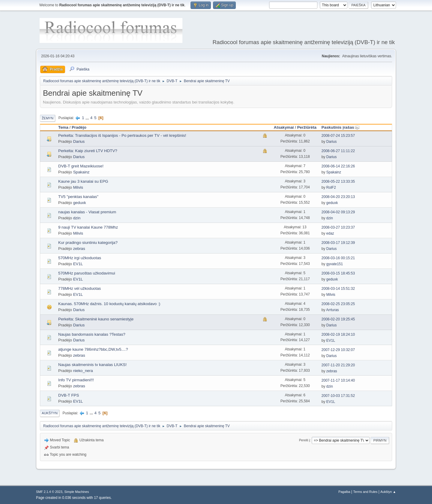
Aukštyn (50, 413)
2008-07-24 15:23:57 (338, 136)
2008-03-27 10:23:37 (338, 227)
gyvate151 (335, 264)
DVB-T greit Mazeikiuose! (81, 166)
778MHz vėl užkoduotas (79, 288)
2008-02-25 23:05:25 (338, 304)
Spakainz (81, 172)
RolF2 (331, 187)
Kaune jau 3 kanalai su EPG (83, 181)
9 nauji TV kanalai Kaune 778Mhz (88, 227)
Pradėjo (79, 127)
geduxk (80, 203)
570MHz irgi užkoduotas (80, 258)
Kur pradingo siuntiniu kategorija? (88, 243)
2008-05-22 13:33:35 (338, 181)
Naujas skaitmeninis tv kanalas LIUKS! (92, 365)
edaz (330, 233)
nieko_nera (83, 371)
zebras (79, 249)
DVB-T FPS (69, 395)
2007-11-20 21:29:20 (338, 365)
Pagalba (344, 492)
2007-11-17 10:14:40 (338, 380)
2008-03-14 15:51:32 (338, 289)
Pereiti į (304, 440)
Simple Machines (76, 492)
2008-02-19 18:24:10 (338, 334)
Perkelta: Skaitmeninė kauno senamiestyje (96, 319)
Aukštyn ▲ (388, 492)
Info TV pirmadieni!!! (76, 380)
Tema (63, 127)
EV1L (78, 264)
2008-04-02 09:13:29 (338, 212)
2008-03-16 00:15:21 (338, 258)
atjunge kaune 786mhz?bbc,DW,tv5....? (93, 349)
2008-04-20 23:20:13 (338, 197)
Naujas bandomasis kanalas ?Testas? (92, 334)
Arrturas (333, 310)
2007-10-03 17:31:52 (338, 396)
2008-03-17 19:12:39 (338, 243)
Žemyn (48, 118)
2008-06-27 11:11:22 (338, 151)
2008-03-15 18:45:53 (338, 273)
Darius (79, 141)
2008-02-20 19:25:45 (338, 319)
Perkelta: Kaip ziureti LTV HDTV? (88, 151)
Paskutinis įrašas (341, 127)
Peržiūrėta (307, 127)
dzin (77, 218)
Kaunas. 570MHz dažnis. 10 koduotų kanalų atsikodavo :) (109, 304)
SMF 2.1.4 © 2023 (49, 492)
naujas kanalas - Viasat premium (87, 212)
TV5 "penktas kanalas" (78, 197)
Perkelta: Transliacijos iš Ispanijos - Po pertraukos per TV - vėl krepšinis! (122, 135)
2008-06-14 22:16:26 (338, 166)
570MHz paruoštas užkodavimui (87, 273)
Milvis (78, 187)
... (88, 118)
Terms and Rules (365, 492)
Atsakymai (284, 127)
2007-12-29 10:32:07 (338, 350)
